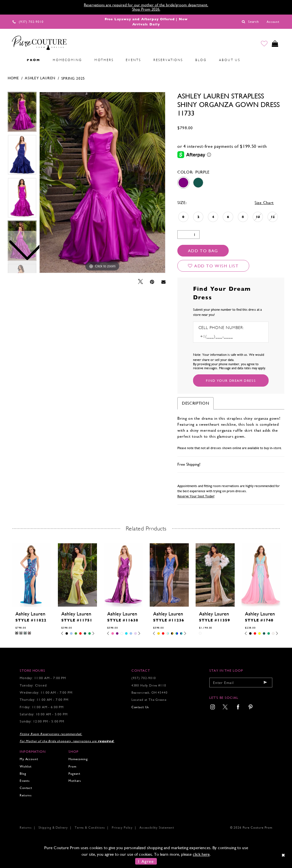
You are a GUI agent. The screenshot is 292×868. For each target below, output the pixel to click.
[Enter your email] (241, 683)
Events (25, 781)
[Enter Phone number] (223, 337)
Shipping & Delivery (53, 828)
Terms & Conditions (90, 828)
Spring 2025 (73, 78)
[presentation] (32, 575)
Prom (72, 767)
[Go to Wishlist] (264, 44)
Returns (26, 795)
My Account (29, 759)
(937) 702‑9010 (144, 678)
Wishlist (26, 767)
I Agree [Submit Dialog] (146, 861)
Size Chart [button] (264, 203)
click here (201, 854)
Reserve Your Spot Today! (196, 496)
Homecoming (78, 759)
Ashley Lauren (40, 78)
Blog (23, 774)
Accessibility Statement (157, 828)
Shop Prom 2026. (146, 9)
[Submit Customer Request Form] (231, 380)
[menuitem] (15, 60)
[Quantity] (188, 235)
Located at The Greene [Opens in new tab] (149, 700)
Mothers (75, 781)
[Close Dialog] (284, 855)
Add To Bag (203, 251)
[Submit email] (265, 683)
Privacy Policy (122, 828)
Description (196, 403)
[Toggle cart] (275, 44)
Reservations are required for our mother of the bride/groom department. (146, 5)
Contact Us (140, 707)
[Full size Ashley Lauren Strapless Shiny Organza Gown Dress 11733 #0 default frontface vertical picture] (102, 183)
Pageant (74, 774)
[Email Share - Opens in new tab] (163, 282)
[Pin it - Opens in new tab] (152, 282)
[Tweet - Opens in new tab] (140, 282)
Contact (26, 788)
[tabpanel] (102, 183)
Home (13, 78)
